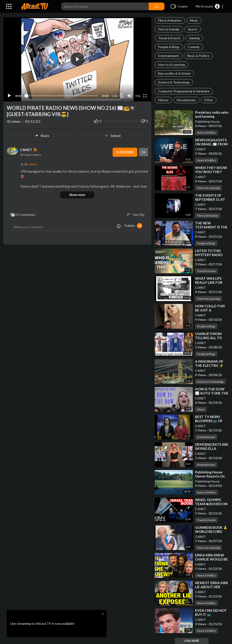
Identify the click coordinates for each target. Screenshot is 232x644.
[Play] (9, 95)
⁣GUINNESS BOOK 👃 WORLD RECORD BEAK (211, 531)
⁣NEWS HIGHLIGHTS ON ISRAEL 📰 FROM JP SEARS (211, 144)
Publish (133, 225)
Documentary (186, 100)
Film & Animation (170, 20)
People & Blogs (169, 47)
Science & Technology (174, 82)
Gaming (194, 38)
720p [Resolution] (138, 95)
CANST (201, 149)
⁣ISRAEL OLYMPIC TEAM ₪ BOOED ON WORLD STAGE (211, 504)
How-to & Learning (172, 65)
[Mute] (130, 95)
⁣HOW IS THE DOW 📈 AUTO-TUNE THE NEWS (212, 393)
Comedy (194, 47)
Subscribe (125, 151)
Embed (113, 135)
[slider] (62, 95)
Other (209, 100)
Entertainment (169, 56)
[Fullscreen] (145, 95)
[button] (210, 6)
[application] (77, 59)
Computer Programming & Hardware (184, 91)
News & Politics (198, 56)
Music (194, 20)
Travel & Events (169, 38)
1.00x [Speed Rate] (115, 95)
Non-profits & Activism (174, 73)
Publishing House (207, 121)
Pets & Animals (169, 29)
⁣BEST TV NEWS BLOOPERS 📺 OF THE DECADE (209, 421)
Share (42, 135)
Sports (193, 29)
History (163, 100)
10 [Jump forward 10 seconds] (122, 95)
